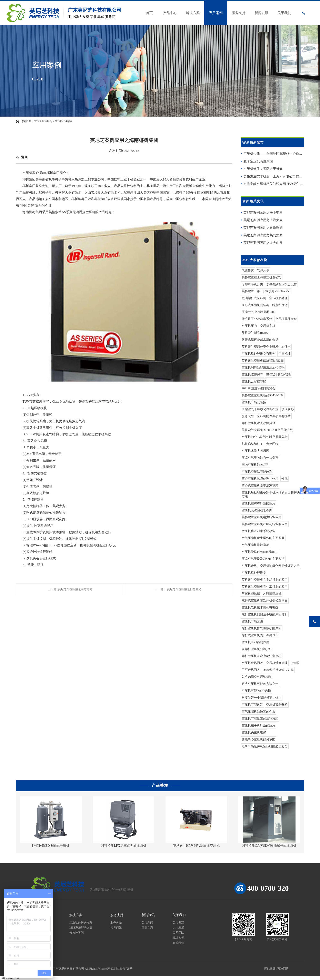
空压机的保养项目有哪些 (274, 416)
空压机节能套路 (252, 621)
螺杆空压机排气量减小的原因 (262, 628)
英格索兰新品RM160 (256, 333)
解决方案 (193, 13)
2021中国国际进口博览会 (258, 388)
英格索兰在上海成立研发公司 (262, 277)
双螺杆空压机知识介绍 (257, 649)
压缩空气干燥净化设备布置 (260, 409)
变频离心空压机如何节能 (258, 739)
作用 (275, 479)
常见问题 (116, 928)
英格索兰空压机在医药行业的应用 (265, 524)
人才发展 (178, 928)
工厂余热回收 (251, 670)
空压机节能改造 (252, 705)
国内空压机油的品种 (255, 465)
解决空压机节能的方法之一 (260, 684)
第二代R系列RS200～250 (274, 291)
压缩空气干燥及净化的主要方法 (263, 559)
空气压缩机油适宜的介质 (258, 712)
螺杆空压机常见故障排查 (258, 423)
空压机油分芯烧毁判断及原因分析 (265, 437)
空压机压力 (249, 326)
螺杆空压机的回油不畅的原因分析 (265, 614)
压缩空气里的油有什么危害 (260, 458)
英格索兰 (248, 291)
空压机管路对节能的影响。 (260, 552)
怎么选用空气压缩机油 (257, 677)
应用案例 (216, 13)
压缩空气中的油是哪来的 (258, 312)
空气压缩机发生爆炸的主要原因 (263, 538)
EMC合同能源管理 (279, 374)
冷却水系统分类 (252, 284)
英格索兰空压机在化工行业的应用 (265, 587)
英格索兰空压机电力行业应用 (262, 517)
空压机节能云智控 (254, 402)
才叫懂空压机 (272, 594)
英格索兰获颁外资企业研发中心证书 (266, 347)
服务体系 (116, 923)
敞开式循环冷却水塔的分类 (260, 340)
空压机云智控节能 (254, 381)
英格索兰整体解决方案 (278, 670)
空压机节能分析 (277, 705)
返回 (22, 157)
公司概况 (178, 923)
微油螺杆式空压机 (254, 298)
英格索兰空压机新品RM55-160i (263, 395)
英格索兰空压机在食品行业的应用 (265, 580)
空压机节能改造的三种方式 (260, 718)
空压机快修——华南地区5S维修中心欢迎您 (275, 154)
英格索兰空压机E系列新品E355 (263, 361)
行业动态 (147, 928)
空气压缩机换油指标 (255, 545)
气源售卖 (248, 270)
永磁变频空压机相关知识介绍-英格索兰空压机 (277, 184)
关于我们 (284, 13)
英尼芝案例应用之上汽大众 (263, 220)
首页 (149, 13)
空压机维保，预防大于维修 (263, 169)
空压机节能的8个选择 (256, 691)
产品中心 (170, 13)
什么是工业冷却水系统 (257, 319)
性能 (284, 479)
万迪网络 (283, 969)
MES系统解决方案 (81, 928)
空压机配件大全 (286, 319)
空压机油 (284, 354)
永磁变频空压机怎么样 (281, 284)
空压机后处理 (278, 298)
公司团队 (178, 933)
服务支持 (239, 13)
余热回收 (272, 444)
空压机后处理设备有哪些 (258, 354)
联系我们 (178, 943)
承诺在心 (288, 409)
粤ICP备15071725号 (120, 969)
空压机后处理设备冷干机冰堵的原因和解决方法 (271, 494)
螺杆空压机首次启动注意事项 (262, 656)
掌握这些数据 (251, 594)
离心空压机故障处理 (255, 479)
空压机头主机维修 (254, 732)
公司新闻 (147, 923)
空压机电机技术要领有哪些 (260, 607)
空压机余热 (249, 566)
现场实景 (178, 938)
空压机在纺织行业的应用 (258, 503)
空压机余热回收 (252, 663)
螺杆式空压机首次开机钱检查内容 (265, 600)
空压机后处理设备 (254, 573)
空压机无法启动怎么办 (257, 510)
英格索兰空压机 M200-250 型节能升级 (267, 430)
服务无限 (248, 416)
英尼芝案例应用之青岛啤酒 (263, 228)
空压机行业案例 (64, 121)
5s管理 (295, 663)
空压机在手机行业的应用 (258, 725)
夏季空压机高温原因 (258, 161)
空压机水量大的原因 (255, 451)
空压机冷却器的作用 (255, 642)
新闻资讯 (261, 13)
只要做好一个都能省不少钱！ (262, 698)
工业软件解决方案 (81, 923)
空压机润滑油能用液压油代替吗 (263, 367)
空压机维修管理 (277, 663)
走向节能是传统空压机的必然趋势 (265, 746)
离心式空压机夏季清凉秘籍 (260, 486)
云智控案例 (77, 933)
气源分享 (263, 270)
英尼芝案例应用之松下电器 (263, 212)
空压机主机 (268, 326)
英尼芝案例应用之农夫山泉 (263, 243)
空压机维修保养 (252, 374)
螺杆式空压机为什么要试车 (260, 635)
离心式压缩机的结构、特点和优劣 (265, 305)
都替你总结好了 (252, 444)
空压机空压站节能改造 (257, 472)
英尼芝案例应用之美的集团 (263, 235)
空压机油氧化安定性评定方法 (280, 566)
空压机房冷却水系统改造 (258, 531)
